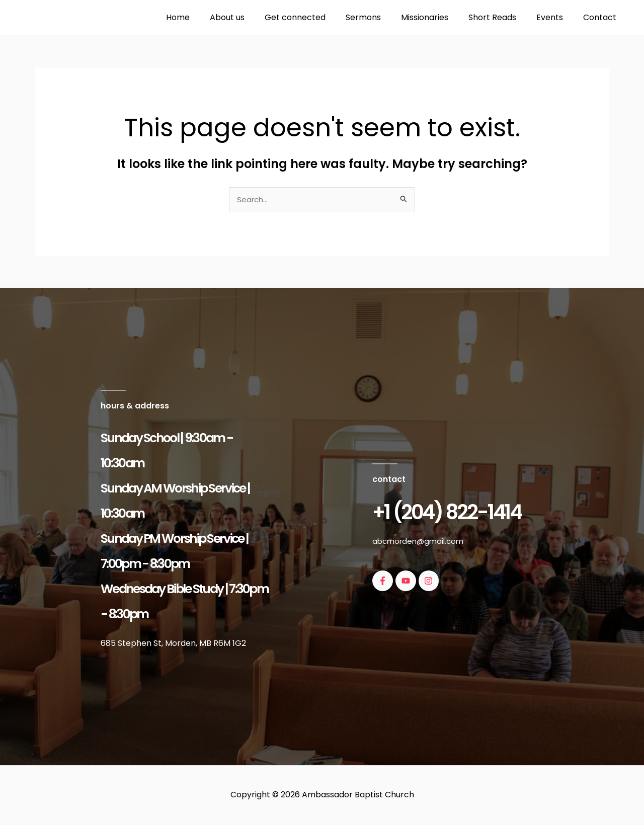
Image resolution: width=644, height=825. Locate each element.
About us (253, 17)
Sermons (381, 17)
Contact (602, 17)
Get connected (317, 17)
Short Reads (502, 17)
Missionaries (439, 17)
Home (208, 17)
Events (556, 17)
